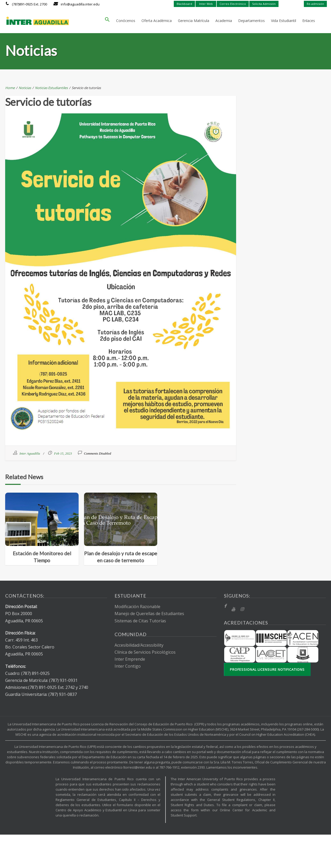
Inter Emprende (130, 659)
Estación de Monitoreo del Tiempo (42, 557)
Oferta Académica (157, 21)
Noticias (25, 88)
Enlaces (309, 21)
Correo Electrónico (233, 4)
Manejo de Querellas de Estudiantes (149, 614)
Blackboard (184, 4)
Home (10, 88)
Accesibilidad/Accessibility (139, 645)
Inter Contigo (128, 666)
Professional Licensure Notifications (267, 669)
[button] (107, 21)
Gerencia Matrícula (194, 21)
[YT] (233, 609)
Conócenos (126, 21)
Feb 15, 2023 (63, 453)
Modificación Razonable (137, 607)
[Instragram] (242, 609)
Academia (224, 21)
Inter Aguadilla (30, 453)
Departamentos (251, 21)
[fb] (225, 606)
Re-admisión (315, 4)
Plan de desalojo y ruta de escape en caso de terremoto (121, 557)
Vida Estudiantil (284, 21)
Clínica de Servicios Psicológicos (145, 652)
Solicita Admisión (264, 4)
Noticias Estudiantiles (51, 88)
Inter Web (206, 4)
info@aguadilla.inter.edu (80, 4)
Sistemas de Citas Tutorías (140, 621)
